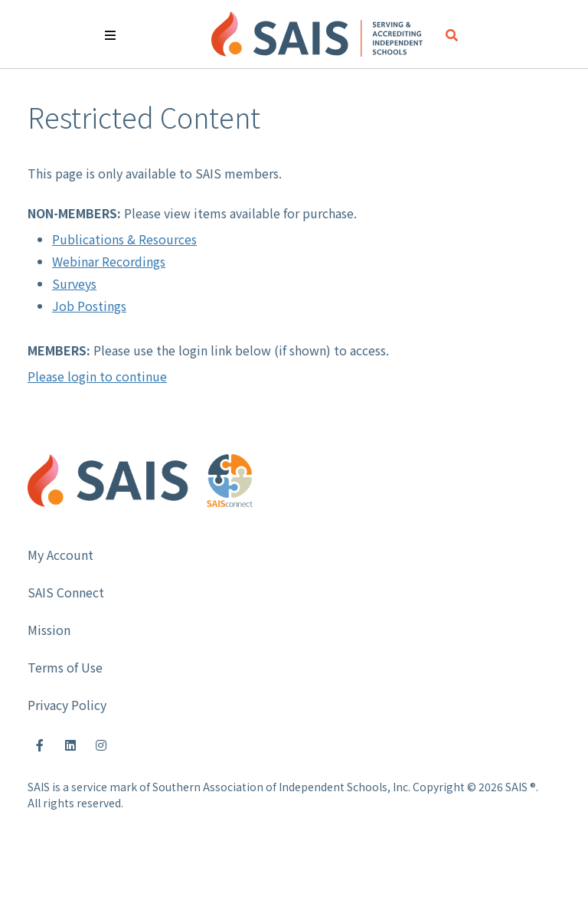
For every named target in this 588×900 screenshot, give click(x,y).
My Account (60, 555)
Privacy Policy (67, 705)
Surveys (74, 283)
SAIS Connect (66, 592)
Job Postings (89, 306)
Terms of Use (65, 667)
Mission (49, 630)
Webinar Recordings (109, 261)
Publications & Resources (124, 239)
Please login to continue (97, 376)
